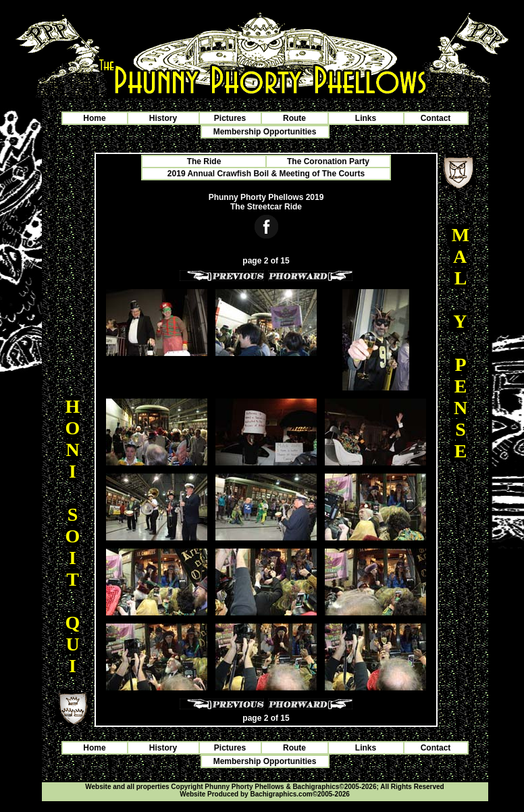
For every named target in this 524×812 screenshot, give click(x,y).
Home (94, 118)
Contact (436, 118)
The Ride (204, 161)
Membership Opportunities (265, 132)
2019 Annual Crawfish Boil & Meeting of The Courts (266, 174)
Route (294, 118)
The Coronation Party (328, 161)
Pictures (230, 118)
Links (366, 118)
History (163, 118)
